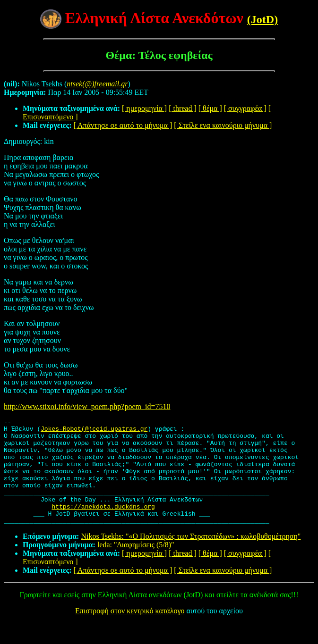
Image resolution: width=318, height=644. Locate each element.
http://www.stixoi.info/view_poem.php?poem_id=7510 (87, 406)
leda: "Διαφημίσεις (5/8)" (136, 566)
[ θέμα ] (210, 108)
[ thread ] (183, 108)
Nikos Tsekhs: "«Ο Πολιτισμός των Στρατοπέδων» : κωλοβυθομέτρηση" (191, 557)
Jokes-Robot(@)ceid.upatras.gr (94, 431)
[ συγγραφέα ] (245, 108)
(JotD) (262, 19)
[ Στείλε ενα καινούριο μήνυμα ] (223, 125)
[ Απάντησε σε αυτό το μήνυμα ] (123, 125)
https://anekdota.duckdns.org (103, 525)
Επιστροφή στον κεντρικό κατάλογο (130, 632)
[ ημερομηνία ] (144, 108)
